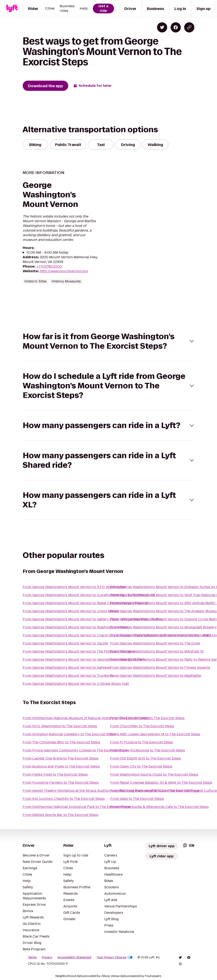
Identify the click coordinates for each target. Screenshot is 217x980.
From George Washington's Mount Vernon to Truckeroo (68, 676)
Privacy (47, 957)
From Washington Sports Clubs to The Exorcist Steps (154, 774)
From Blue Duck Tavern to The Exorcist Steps (147, 718)
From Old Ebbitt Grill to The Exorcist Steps (146, 758)
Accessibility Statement (74, 957)
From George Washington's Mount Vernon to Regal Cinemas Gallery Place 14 (86, 603)
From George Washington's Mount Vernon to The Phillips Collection (79, 651)
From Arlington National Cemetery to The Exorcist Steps (69, 734)
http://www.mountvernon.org (64, 271)
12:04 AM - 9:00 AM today (47, 253)
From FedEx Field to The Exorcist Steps (55, 774)
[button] (109, 341)
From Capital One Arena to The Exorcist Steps (61, 758)
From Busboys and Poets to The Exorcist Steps (61, 766)
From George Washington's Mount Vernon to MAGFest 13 (157, 651)
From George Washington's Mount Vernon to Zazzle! (65, 643)
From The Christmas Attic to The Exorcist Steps (61, 742)
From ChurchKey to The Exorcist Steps (142, 726)
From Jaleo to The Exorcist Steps (137, 799)
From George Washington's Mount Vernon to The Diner (155, 643)
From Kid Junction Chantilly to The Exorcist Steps (64, 799)
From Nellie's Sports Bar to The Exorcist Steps (61, 815)
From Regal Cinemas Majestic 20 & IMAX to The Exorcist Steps (161, 783)
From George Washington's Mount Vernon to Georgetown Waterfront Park (84, 659)
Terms (32, 957)
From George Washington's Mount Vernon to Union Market (71, 611)
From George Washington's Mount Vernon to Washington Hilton (75, 627)
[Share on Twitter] (162, 27)
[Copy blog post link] (189, 27)
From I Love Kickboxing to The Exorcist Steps (148, 750)
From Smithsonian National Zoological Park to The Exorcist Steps (77, 807)
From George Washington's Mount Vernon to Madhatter (156, 676)
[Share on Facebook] (176, 27)
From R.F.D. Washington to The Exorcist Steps (60, 726)
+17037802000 (49, 266)
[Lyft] (12, 8)
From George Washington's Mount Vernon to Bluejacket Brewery (163, 627)
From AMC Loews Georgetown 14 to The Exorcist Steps (155, 734)
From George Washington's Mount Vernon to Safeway (67, 668)
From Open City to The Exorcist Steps (141, 766)
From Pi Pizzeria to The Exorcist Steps (142, 742)
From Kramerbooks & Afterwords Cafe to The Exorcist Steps (159, 807)
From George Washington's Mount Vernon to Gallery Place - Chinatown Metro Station (93, 619)
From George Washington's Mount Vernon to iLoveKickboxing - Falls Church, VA (89, 595)
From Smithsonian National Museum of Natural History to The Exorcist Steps (86, 718)
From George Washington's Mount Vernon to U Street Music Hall (76, 684)
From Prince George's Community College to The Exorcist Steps (75, 750)
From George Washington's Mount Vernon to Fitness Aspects (160, 668)
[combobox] (188, 845)
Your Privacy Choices (115, 957)
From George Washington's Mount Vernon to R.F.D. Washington (74, 587)
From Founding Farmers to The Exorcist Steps (61, 783)
